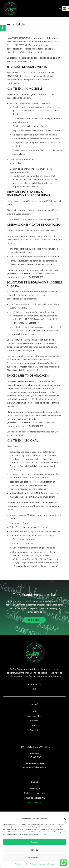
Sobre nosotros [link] (35, 716)
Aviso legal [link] (50, 864)
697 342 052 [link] (34, 757)
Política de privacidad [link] (37, 864)
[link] (3, 28)
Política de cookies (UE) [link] (34, 798)
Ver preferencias (35, 858)
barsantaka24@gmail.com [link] (34, 767)
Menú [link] (34, 725)
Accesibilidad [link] (34, 803)
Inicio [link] (34, 711)
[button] (65, 819)
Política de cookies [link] (22, 864)
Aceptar (34, 842)
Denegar (34, 850)
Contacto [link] (34, 730)
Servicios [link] (35, 721)
